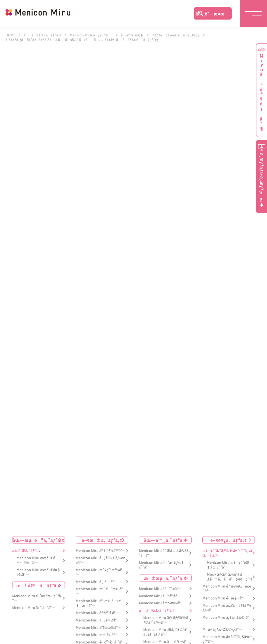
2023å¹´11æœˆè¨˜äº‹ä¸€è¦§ (180, 35)
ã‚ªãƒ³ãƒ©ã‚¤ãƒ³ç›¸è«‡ (262, 180)
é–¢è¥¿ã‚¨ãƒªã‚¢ (228, 538)
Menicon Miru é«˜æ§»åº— (224, 597)
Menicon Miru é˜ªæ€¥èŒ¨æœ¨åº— (227, 587)
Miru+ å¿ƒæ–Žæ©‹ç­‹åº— (222, 628)
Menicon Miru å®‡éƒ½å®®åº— (101, 549)
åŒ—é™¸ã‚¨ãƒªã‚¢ (165, 538)
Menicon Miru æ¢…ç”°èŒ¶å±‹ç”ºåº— (228, 563)
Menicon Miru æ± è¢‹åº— (97, 633)
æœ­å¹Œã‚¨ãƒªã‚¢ (26, 549)
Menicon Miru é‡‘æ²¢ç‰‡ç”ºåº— (162, 563)
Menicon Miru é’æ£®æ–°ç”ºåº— (36, 597)
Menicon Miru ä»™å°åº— (34, 606)
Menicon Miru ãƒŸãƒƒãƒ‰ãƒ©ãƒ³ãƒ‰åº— (166, 618)
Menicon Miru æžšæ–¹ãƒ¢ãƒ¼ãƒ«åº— (227, 606)
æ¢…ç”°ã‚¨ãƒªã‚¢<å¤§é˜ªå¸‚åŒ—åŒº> (227, 551)
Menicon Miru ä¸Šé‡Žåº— (98, 619)
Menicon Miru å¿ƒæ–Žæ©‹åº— (226, 618)
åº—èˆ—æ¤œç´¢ (210, 15)
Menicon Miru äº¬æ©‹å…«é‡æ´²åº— (98, 602)
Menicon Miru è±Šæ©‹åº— (161, 601)
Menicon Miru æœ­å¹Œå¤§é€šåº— (39, 571)
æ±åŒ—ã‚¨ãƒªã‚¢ (38, 584)
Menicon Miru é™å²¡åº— (160, 594)
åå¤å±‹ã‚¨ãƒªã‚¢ (43, 35)
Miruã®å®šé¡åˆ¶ (262, 92)
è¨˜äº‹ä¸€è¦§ (135, 35)
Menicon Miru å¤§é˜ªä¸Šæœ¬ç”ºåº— (227, 637)
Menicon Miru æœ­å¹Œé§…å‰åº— (36, 559)
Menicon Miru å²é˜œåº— (160, 587)
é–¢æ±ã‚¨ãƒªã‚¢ (102, 538)
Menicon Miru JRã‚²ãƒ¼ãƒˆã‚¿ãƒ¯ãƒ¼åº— (165, 630)
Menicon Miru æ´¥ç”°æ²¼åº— (99, 571)
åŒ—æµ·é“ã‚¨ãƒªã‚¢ (39, 538)
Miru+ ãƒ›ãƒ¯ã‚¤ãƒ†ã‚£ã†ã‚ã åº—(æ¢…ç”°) (229, 575)
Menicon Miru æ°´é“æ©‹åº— (99, 590)
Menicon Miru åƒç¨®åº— (93, 35)
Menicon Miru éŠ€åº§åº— (97, 611)
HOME (11, 35)
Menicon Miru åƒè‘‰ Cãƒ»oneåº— (101, 559)
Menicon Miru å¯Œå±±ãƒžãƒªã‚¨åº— (164, 551)
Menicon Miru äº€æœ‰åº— (98, 626)
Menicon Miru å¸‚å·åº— (96, 580)
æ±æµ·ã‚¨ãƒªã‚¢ (165, 576)
